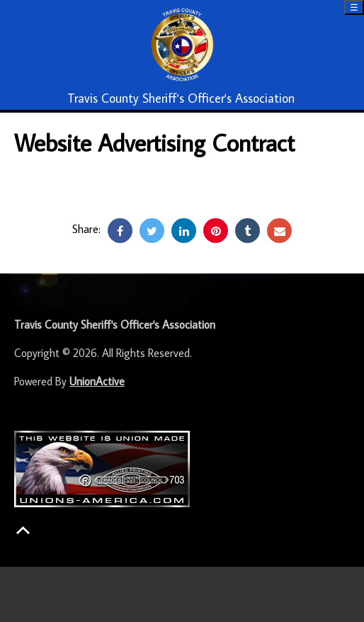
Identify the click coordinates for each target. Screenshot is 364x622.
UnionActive (97, 381)
